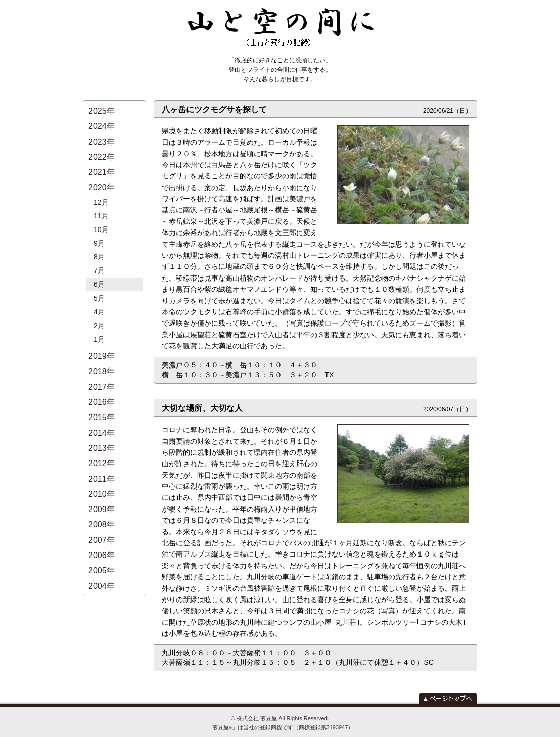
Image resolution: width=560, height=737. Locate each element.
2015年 (102, 366)
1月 (99, 300)
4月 (99, 277)
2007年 (102, 470)
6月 (99, 254)
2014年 (102, 379)
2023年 (102, 136)
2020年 (102, 175)
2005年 (102, 496)
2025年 (102, 110)
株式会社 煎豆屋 (257, 718)
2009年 (102, 444)
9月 (99, 220)
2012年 (102, 405)
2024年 (102, 123)
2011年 (102, 418)
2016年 (102, 353)
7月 (99, 243)
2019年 (102, 314)
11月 (101, 198)
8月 (99, 232)
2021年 (102, 162)
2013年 (102, 392)
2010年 (102, 431)
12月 (101, 187)
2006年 (102, 482)
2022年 (102, 148)
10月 (101, 209)
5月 (99, 266)
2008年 (102, 457)
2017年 (102, 340)
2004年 (102, 508)
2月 (99, 289)
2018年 (102, 327)
